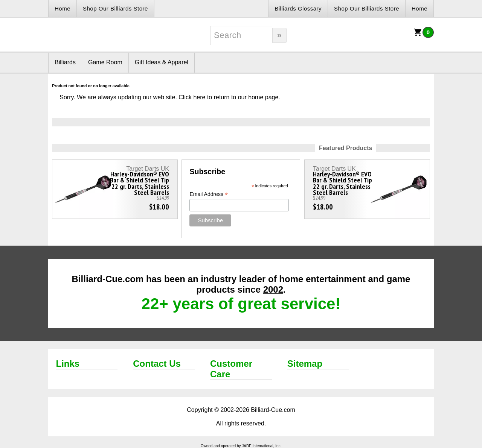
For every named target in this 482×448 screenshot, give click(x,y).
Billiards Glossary (298, 8)
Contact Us (157, 364)
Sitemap (305, 364)
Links (68, 364)
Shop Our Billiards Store (115, 8)
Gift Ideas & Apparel (162, 62)
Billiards (65, 62)
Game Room (105, 62)
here (199, 97)
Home (63, 8)
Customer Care (231, 369)
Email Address (209, 194)
